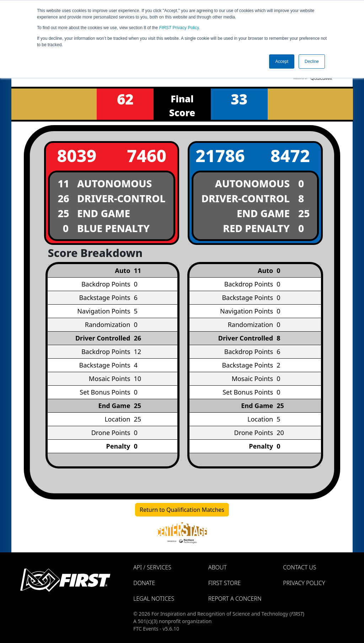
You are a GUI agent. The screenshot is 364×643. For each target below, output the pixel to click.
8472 (290, 156)
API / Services (152, 567)
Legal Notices (154, 599)
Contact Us (299, 567)
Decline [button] (312, 61)
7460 (147, 156)
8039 (77, 156)
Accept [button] (282, 61)
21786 (220, 156)
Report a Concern (235, 599)
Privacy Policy (179, 28)
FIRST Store (225, 583)
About (218, 567)
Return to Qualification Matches (182, 510)
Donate (144, 583)
